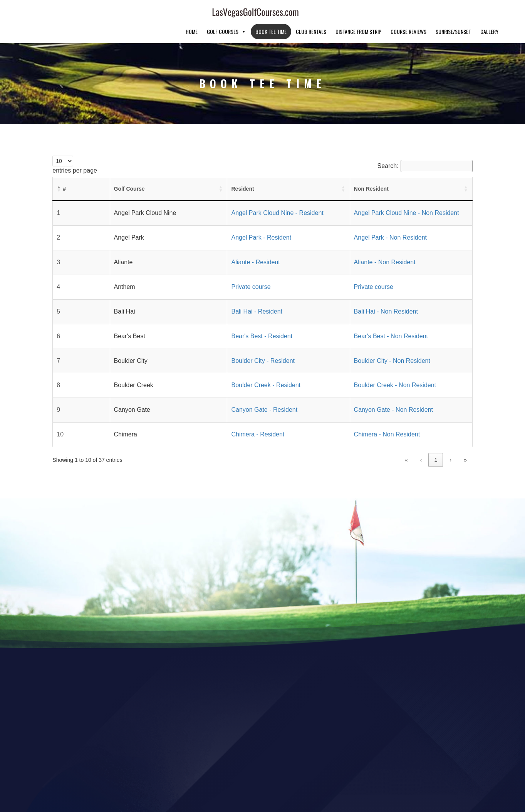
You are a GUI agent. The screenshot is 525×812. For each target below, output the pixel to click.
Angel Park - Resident (209, 219)
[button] (59, 171)
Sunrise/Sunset (453, 13)
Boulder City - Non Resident (357, 343)
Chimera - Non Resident (352, 416)
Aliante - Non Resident (349, 244)
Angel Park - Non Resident (355, 219)
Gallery (489, 13)
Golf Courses (226, 13)
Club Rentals (311, 13)
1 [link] (390, 442)
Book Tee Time (271, 13)
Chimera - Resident (205, 416)
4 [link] (436, 442)
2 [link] (405, 442)
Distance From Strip (358, 13)
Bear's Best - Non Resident (356, 318)
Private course (198, 269)
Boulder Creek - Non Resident (360, 367)
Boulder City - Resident (211, 343)
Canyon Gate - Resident (212, 392)
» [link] (465, 442)
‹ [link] (375, 442)
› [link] (450, 442)
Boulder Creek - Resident (213, 367)
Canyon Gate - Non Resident (358, 392)
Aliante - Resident (203, 244)
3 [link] (421, 442)
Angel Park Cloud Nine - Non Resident (371, 195)
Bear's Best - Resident (209, 318)
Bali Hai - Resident (204, 293)
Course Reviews (408, 13)
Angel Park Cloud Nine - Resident (225, 195)
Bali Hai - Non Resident (351, 293)
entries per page (75, 152)
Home (192, 13)
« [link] (361, 442)
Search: (388, 148)
